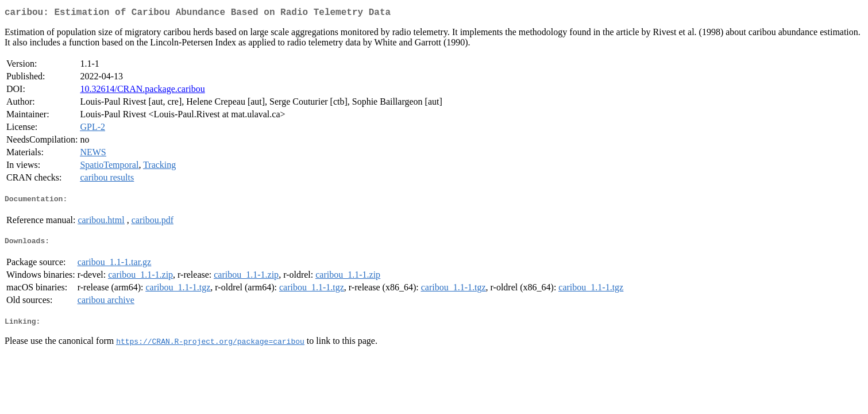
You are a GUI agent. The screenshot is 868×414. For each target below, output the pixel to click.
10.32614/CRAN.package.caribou (142, 91)
